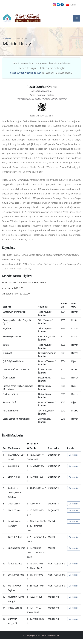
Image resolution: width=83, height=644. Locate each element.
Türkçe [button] (72, 5)
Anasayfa (7, 39)
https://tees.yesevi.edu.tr (25, 73)
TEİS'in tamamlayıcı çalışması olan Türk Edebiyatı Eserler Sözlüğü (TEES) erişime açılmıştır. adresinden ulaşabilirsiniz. (42, 68)
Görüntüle (74, 455)
